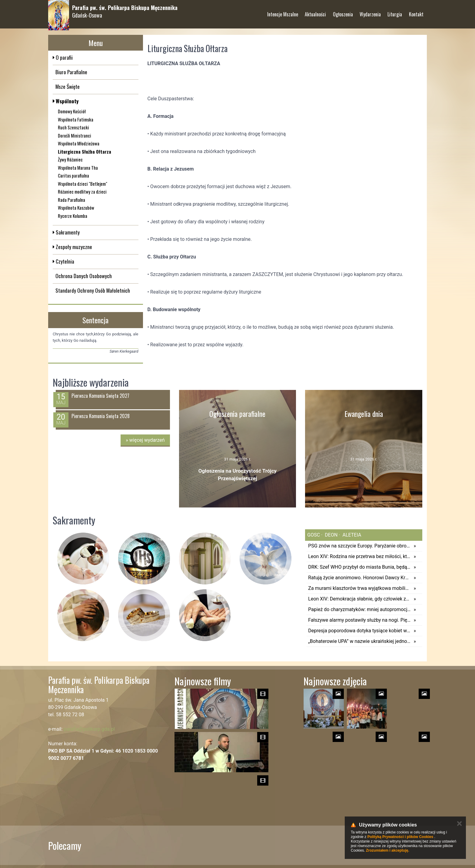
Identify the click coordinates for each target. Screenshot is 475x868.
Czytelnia (64, 261)
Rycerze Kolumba (73, 216)
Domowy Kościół (72, 111)
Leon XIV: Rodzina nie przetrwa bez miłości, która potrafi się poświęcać (359, 556)
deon (331, 535)
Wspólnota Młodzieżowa (79, 143)
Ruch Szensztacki (73, 127)
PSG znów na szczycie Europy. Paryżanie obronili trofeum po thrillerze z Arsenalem (359, 546)
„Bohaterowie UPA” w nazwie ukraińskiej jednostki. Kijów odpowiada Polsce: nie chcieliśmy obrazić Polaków (359, 641)
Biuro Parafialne (71, 72)
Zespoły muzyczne (73, 247)
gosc (314, 535)
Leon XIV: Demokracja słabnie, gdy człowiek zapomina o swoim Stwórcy (359, 599)
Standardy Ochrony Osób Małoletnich (93, 290)
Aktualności (315, 12)
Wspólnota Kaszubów (76, 208)
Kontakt (416, 12)
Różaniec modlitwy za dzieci (82, 191)
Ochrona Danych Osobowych (84, 276)
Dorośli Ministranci (75, 135)
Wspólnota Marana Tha (78, 168)
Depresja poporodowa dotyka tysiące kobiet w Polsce (359, 631)
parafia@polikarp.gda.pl (89, 729)
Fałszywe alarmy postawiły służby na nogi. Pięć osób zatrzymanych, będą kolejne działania (359, 620)
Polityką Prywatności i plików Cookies (400, 837)
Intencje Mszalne (283, 12)
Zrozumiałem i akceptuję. (388, 850)
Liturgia (395, 12)
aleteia (351, 535)
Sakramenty (67, 232)
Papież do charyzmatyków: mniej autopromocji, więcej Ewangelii (359, 609)
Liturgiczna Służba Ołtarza (85, 151)
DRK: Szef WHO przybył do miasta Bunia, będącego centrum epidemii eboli (359, 567)
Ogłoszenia (343, 12)
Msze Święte (68, 86)
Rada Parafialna (71, 200)
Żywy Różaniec (70, 159)
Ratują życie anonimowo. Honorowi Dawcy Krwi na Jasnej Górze (359, 578)
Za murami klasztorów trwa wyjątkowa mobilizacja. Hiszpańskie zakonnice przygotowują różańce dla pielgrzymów (359, 588)
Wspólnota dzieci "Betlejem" (83, 184)
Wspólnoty (66, 101)
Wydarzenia (370, 12)
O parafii (64, 57)
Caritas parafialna (73, 175)
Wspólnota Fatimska (76, 119)
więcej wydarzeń (145, 440)
